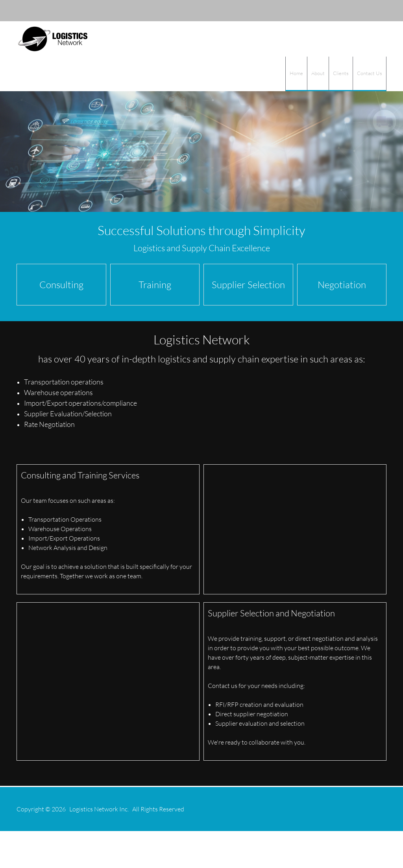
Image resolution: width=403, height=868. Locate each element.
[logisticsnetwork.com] (53, 39)
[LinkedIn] (363, 11)
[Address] (351, 11)
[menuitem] (296, 74)
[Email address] (339, 11)
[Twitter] (375, 11)
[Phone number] (327, 11)
